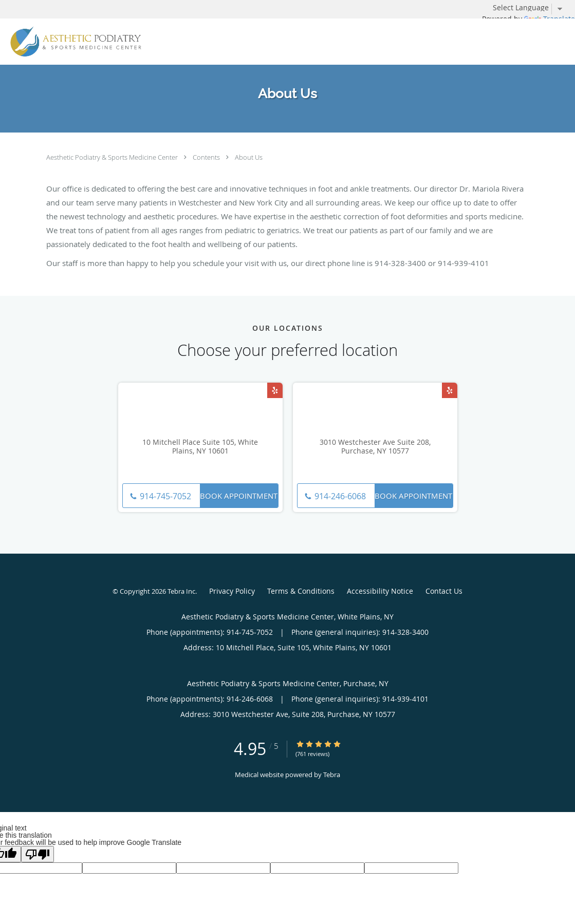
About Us (249, 157)
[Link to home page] (73, 42)
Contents (207, 157)
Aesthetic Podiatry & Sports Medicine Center (113, 157)
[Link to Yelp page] (275, 390)
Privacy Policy (232, 591)
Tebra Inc (181, 591)
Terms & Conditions (301, 591)
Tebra (332, 775)
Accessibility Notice (380, 591)
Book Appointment (239, 496)
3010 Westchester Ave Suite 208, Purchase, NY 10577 (375, 447)
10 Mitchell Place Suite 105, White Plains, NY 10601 (200, 447)
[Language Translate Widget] (531, 8)
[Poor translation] (38, 854)
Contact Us (444, 591)
